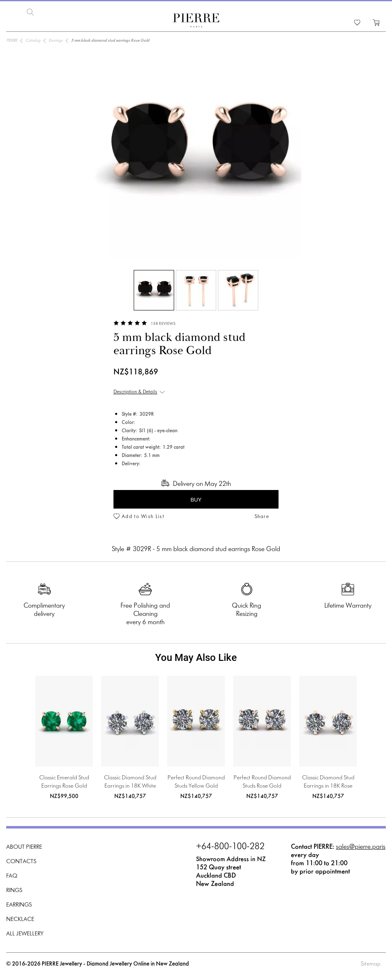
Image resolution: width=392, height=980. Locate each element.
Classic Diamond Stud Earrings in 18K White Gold (130, 783)
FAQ (12, 876)
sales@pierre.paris (361, 847)
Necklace (20, 920)
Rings (14, 891)
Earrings (19, 905)
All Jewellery (25, 934)
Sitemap (371, 964)
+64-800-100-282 (230, 847)
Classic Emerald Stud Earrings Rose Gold (64, 782)
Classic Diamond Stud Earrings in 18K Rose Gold (328, 783)
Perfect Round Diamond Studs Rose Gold (262, 782)
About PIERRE (24, 847)
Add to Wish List (143, 517)
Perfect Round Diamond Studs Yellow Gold (196, 782)
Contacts (21, 862)
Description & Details (135, 392)
